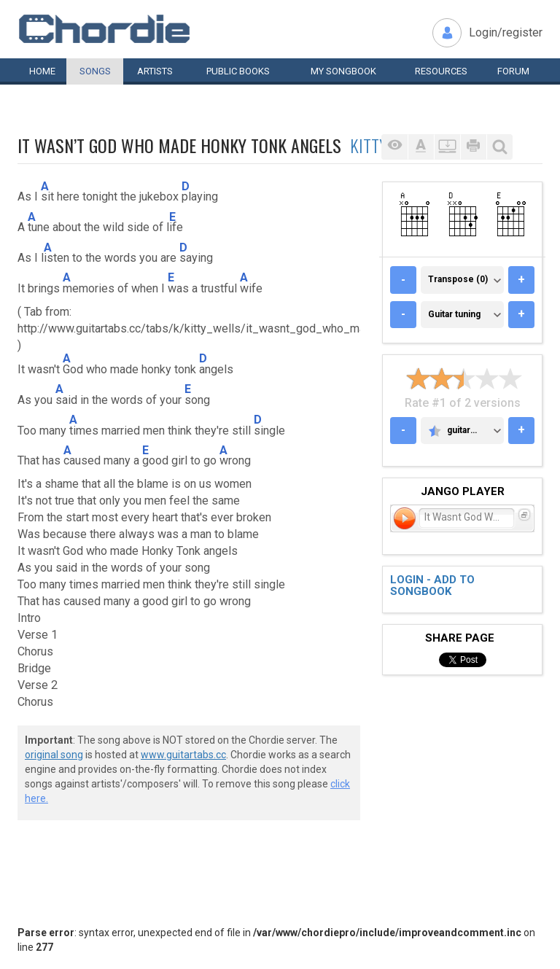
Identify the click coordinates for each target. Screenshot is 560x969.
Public (238, 71)
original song (54, 755)
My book (343, 71)
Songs (95, 71)
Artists (155, 71)
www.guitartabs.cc (183, 755)
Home (42, 71)
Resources (441, 71)
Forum (513, 71)
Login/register (506, 32)
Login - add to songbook (432, 586)
